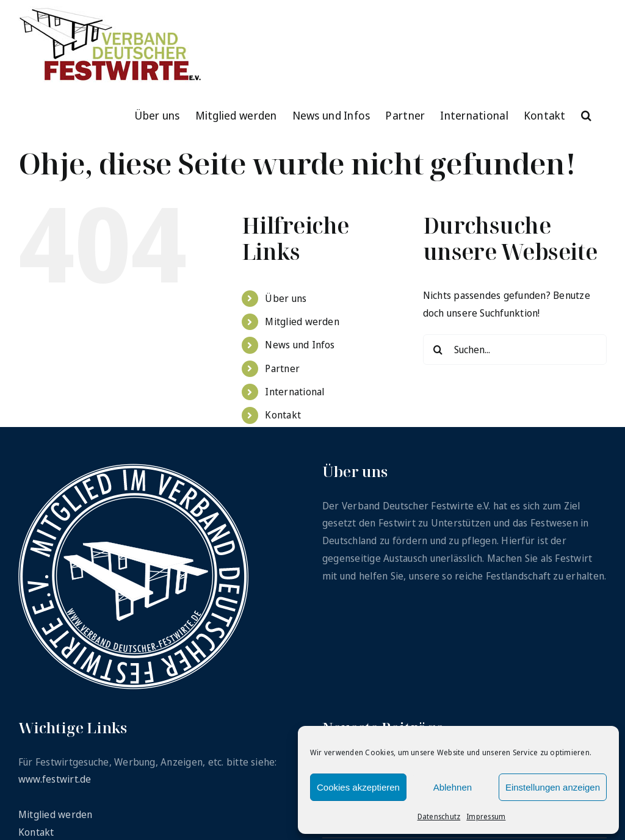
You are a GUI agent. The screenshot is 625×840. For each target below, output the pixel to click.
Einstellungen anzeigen (553, 787)
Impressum (486, 817)
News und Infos (300, 345)
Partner (282, 368)
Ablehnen (453, 787)
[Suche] (438, 350)
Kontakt (283, 415)
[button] (586, 114)
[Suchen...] (515, 350)
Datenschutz (439, 817)
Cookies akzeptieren (358, 787)
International (294, 392)
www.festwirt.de (55, 779)
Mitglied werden (302, 321)
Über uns (286, 298)
